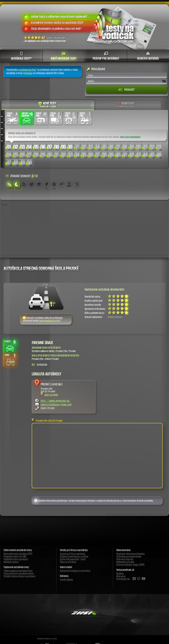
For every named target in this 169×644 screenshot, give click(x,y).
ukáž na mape (49, 395)
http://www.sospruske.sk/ (56, 401)
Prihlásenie (96, 69)
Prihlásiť (126, 90)
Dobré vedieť (66, 567)
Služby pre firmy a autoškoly (74, 550)
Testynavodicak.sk (125, 570)
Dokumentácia (123, 550)
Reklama (64, 576)
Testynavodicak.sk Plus (50, 321)
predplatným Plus (28, 70)
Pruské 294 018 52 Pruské (49, 421)
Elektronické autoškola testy (18, 550)
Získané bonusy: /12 (22, 176)
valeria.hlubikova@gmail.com (56, 405)
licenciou (28, 73)
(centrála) (56, 384)
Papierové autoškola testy (16, 567)
